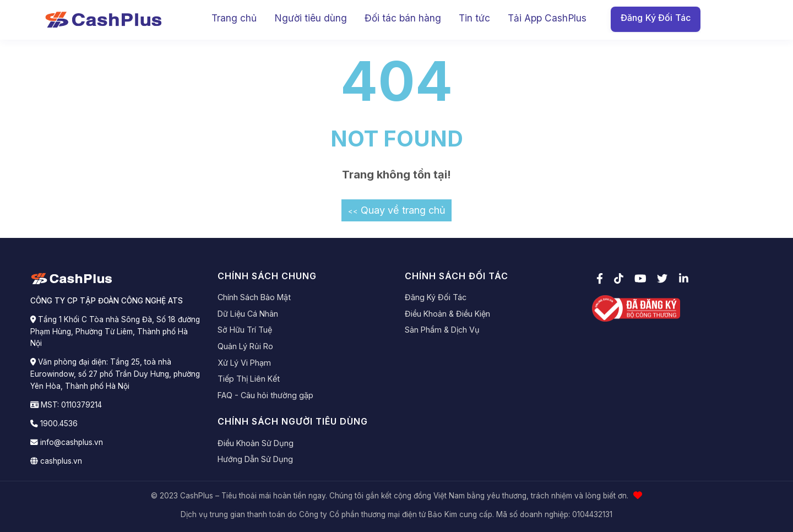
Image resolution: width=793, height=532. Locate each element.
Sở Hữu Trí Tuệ (245, 330)
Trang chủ (234, 18)
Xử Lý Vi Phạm (244, 363)
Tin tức (474, 18)
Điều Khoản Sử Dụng (256, 443)
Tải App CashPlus (547, 18)
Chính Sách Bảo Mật (254, 297)
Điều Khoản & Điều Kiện (447, 314)
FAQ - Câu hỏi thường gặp (265, 395)
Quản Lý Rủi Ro (245, 346)
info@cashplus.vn (72, 442)
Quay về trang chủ (397, 210)
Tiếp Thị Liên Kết (249, 379)
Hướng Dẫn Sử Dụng (255, 459)
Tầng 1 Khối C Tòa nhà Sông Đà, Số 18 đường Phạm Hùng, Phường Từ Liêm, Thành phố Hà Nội (115, 332)
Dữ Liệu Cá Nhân (248, 314)
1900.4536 (59, 424)
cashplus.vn (61, 461)
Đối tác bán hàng (403, 18)
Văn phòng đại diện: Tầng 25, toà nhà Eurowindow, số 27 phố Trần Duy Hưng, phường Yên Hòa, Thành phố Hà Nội (115, 374)
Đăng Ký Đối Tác (656, 18)
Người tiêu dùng (311, 18)
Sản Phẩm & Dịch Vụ (442, 330)
